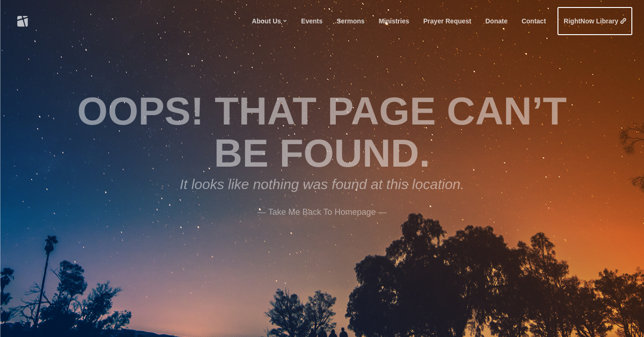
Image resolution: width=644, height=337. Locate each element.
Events (312, 21)
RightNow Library (591, 21)
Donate (496, 21)
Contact (534, 21)
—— (322, 210)
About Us (267, 21)
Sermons (351, 21)
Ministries (394, 21)
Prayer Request (447, 21)
